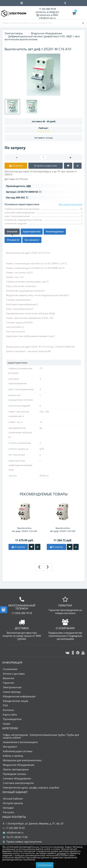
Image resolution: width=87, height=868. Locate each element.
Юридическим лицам (16, 701)
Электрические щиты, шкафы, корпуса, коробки (31, 788)
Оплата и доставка (14, 674)
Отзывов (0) (13, 240)
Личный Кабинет (13, 799)
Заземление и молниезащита (20, 742)
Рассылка (8, 812)
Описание (12, 232)
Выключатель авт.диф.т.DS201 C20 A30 (63, 530)
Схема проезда (12, 692)
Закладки (8, 808)
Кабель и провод (13, 756)
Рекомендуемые (55, 232)
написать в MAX (49, 15)
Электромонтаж (12, 687)
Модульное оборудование (19, 765)
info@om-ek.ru (47, 18)
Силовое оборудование (17, 778)
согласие (61, 853)
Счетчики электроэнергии (18, 783)
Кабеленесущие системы (18, 751)
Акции (7, 724)
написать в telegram (47, 12)
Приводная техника (14, 774)
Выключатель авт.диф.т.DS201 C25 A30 (24, 530)
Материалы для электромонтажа (22, 760)
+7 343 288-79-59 (14, 828)
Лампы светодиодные (16, 769)
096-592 (22, 197)
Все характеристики (71, 204)
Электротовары (14, 33)
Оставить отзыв (44, 138)
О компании (10, 669)
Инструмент (10, 747)
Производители (12, 719)
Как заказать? (32, 240)
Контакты (8, 710)
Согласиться (45, 865)
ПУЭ (5, 705)
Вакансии (9, 678)
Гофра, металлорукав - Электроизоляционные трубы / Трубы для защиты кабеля (41, 736)
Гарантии (8, 683)
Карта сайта (10, 715)
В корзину (18, 547)
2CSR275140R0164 (29, 192)
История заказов (13, 803)
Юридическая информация (19, 696)
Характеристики (32, 232)
